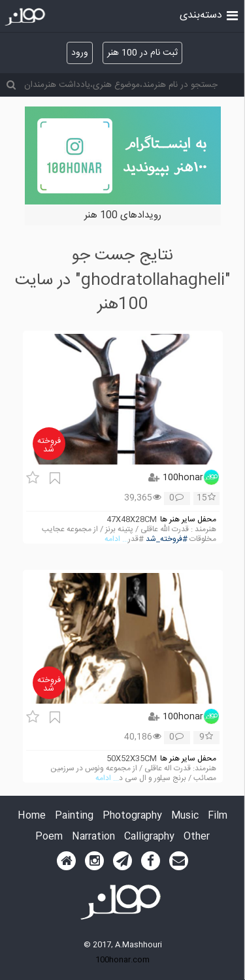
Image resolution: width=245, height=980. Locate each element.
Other (197, 837)
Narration (93, 837)
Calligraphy (149, 837)
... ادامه (116, 539)
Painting (74, 816)
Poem (49, 837)
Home (32, 816)
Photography (132, 816)
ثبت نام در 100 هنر (142, 53)
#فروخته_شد (167, 539)
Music (185, 816)
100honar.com (122, 960)
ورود (80, 53)
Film (218, 816)
